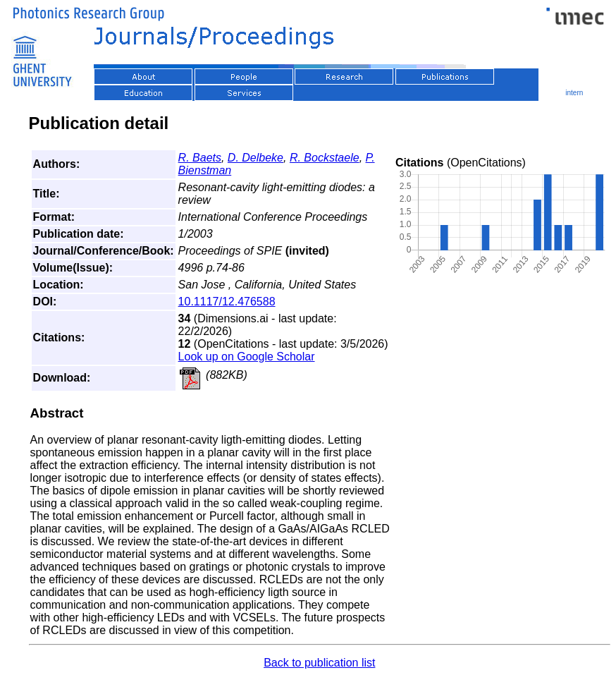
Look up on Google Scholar (247, 357)
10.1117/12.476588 (227, 302)
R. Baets (200, 158)
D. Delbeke (255, 158)
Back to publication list (319, 663)
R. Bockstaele (325, 158)
